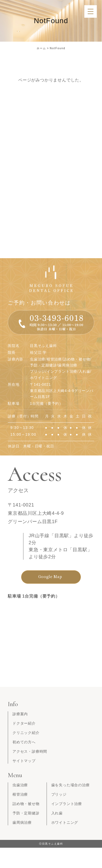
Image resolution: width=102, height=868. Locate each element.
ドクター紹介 (24, 723)
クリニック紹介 (26, 733)
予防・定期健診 (26, 813)
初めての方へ (24, 742)
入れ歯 (57, 813)
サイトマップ (24, 761)
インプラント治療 (67, 804)
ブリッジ (59, 794)
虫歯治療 (20, 785)
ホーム (41, 48)
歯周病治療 (22, 822)
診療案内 (20, 714)
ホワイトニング (65, 822)
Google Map (50, 576)
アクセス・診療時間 (30, 751)
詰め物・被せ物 (26, 804)
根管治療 (20, 794)
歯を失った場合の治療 (71, 785)
